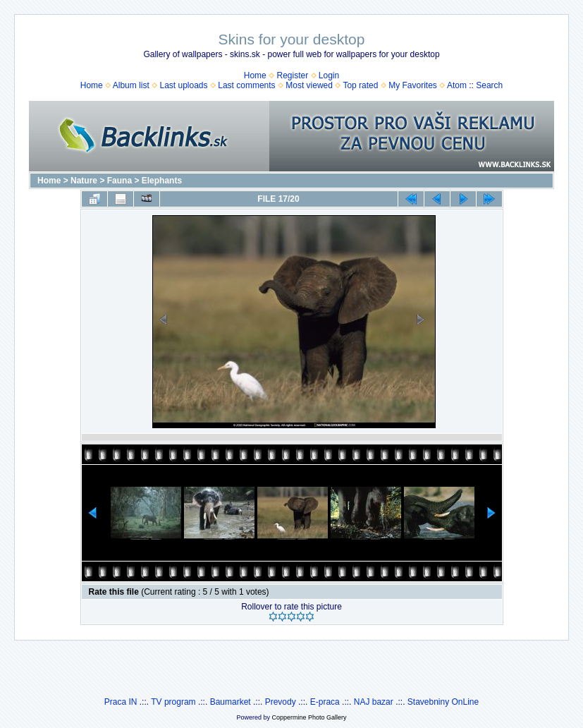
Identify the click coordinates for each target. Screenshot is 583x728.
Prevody (281, 702)
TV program (173, 702)
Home (255, 75)
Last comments (246, 85)
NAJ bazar (374, 702)
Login (329, 75)
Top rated (360, 85)
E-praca (325, 702)
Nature (84, 181)
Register (292, 75)
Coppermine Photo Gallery (309, 717)
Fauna (119, 181)
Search (489, 85)
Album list (131, 85)
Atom (457, 85)
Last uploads (183, 85)
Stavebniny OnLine (443, 702)
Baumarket (231, 702)
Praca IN (121, 702)
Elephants (162, 181)
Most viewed (309, 85)
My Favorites (413, 85)
